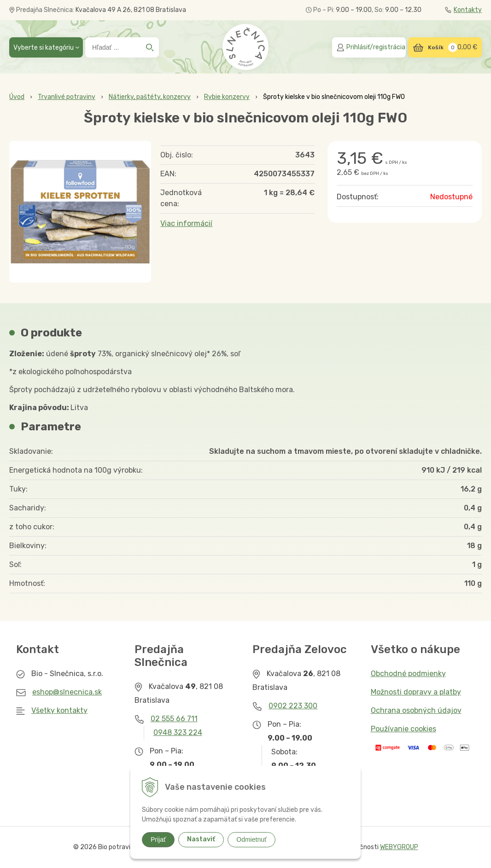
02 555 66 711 (174, 719)
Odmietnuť (251, 839)
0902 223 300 (293, 706)
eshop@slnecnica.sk (67, 692)
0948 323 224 (178, 732)
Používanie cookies (403, 729)
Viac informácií (186, 223)
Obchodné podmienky (408, 674)
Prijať (158, 839)
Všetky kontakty (59, 710)
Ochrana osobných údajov (416, 710)
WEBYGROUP (399, 847)
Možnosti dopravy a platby (416, 692)
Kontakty (463, 10)
